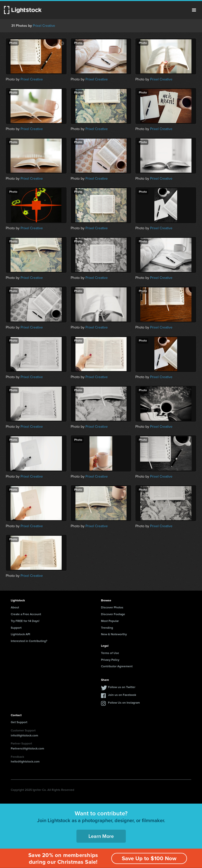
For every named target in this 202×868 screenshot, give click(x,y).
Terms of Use (110, 653)
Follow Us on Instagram (124, 703)
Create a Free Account (26, 614)
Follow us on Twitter (122, 687)
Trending (107, 628)
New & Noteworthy (114, 634)
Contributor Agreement (117, 666)
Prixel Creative (44, 26)
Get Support (19, 722)
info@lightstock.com (24, 735)
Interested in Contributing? (29, 641)
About (15, 607)
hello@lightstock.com (25, 762)
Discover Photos (112, 607)
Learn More (101, 836)
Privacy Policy (110, 660)
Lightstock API (20, 634)
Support (16, 628)
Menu (194, 10)
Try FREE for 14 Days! (25, 621)
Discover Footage (113, 614)
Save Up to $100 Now (149, 858)
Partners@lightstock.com (27, 748)
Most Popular (110, 621)
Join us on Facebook (122, 695)
